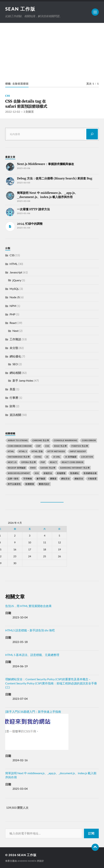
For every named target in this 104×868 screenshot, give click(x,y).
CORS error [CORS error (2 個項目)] (89, 440)
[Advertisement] (52, 50)
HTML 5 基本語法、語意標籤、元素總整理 (32, 655)
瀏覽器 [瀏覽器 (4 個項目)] (53, 479)
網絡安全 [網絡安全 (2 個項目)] (79, 479)
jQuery (17, 280)
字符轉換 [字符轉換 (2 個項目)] (28, 479)
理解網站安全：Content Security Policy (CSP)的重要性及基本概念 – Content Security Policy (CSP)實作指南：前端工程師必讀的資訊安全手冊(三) (51, 683)
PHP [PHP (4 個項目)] (43, 462)
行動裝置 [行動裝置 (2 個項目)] (92, 479)
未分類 (14, 348)
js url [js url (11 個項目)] (57, 457)
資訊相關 (15, 415)
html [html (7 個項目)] (11, 451)
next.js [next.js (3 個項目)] (12, 462)
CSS (8, 96)
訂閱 (91, 833)
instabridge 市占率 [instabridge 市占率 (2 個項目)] (19, 457)
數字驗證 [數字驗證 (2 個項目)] (41, 479)
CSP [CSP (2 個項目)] (39, 446)
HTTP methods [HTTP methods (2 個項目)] (56, 451)
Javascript (16, 272)
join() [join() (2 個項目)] (38, 457)
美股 (12, 389)
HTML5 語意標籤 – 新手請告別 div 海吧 (30, 630)
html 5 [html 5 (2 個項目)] (23, 451)
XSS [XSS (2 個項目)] (37, 473)
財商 (12, 406)
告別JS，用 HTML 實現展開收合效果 (28, 606)
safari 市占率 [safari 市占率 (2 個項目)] (48, 468)
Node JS (15, 297)
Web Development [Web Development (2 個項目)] (19, 473)
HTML (14, 264)
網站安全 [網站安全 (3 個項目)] (66, 479)
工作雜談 (15, 339)
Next (16, 331)
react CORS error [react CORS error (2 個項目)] (73, 462)
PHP (12, 314)
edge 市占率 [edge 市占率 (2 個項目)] (60, 446)
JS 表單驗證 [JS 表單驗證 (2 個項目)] (71, 457)
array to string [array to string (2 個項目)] (18, 440)
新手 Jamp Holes (23, 380)
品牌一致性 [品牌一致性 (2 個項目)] (13, 479)
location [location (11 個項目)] (87, 457)
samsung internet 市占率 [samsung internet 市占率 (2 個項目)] (75, 468)
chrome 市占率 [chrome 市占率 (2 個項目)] (41, 440)
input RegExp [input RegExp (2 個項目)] (78, 451)
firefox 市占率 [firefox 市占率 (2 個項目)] (80, 446)
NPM (13, 306)
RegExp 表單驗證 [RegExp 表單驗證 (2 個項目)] (17, 468)
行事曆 (14, 398)
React (13, 323)
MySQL (14, 289)
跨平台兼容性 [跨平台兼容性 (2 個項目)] (14, 484)
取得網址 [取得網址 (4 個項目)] (75, 473)
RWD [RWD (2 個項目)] (33, 468)
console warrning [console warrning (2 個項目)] (66, 440)
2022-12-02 (13, 112)
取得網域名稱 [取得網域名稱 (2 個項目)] (90, 473)
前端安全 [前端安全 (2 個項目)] (48, 473)
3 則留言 (29, 112)
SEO (15, 364)
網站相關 (15, 373)
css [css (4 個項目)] (47, 446)
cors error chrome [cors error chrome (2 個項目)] (20, 446)
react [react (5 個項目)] (53, 462)
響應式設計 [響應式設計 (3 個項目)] (44, 484)
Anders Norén (27, 861)
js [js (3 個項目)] (47, 457)
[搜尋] (92, 134)
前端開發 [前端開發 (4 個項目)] (61, 473)
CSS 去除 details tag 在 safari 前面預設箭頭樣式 (26, 104)
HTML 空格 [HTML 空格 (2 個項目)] (37, 451)
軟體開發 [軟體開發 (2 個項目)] (30, 484)
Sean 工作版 (20, 9)
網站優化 (15, 356)
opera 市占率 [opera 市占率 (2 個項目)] (29, 462)
